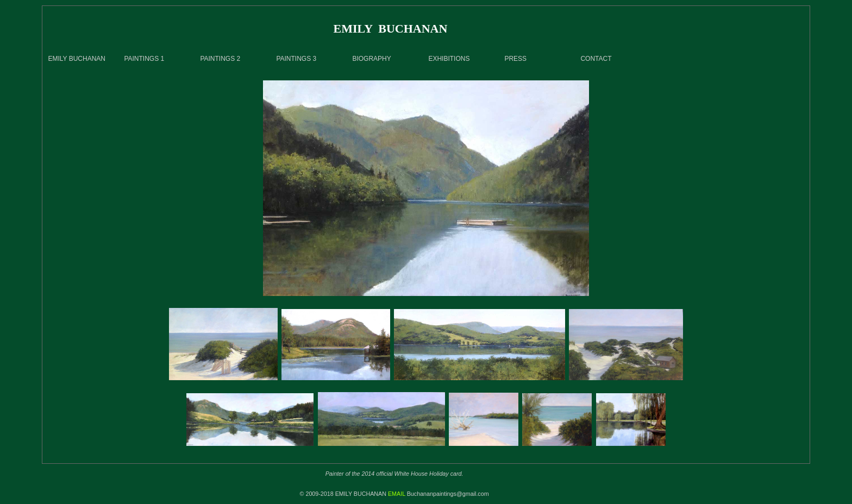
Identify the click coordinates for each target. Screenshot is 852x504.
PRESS (515, 59)
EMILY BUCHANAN (77, 59)
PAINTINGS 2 (220, 59)
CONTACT (596, 59)
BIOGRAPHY (371, 59)
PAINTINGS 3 (296, 59)
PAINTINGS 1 (144, 59)
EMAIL (397, 494)
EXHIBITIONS (449, 59)
